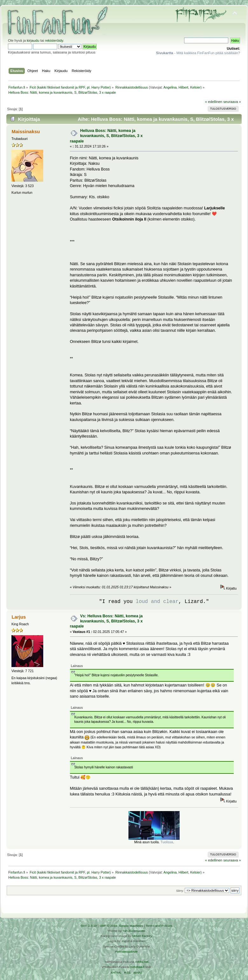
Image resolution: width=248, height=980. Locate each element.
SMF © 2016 (108, 926)
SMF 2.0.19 (89, 926)
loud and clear (157, 602)
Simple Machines (131, 926)
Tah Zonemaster (134, 931)
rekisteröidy (54, 40)
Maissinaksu (26, 131)
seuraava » (232, 102)
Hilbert (183, 87)
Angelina (170, 87)
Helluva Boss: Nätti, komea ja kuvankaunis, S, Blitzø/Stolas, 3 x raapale (106, 136)
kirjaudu (33, 40)
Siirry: (180, 891)
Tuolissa (167, 842)
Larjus (19, 617)
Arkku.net (141, 962)
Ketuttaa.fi (138, 967)
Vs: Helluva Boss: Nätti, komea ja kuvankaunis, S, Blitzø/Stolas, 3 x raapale (106, 621)
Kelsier (195, 87)
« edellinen (214, 102)
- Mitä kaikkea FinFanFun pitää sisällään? (198, 53)
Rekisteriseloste (126, 951)
